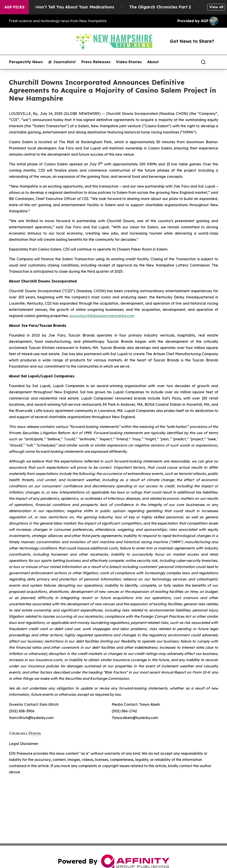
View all (216, 7)
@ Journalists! (62, 62)
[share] (215, 62)
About (153, 62)
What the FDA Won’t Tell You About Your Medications (64, 7)
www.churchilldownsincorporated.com (102, 316)
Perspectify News (26, 62)
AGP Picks (14, 7)
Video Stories (129, 62)
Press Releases (96, 62)
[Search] (203, 62)
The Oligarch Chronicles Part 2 (164, 7)
